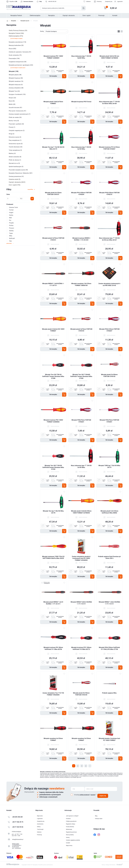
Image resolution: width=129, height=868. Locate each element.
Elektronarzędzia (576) (16, 36)
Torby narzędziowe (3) (15, 150)
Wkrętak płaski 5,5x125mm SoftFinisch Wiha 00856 (109, 512)
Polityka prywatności (71, 821)
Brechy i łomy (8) (14, 121)
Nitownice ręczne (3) (15, 137)
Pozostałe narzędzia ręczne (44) (18, 170)
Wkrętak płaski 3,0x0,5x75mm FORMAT (53, 103)
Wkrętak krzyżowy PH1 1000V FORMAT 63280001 (53, 57)
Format (11, 210)
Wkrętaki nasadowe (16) (16, 81)
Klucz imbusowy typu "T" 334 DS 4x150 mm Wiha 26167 (109, 239)
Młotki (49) (12, 104)
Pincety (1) (12, 127)
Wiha (11, 236)
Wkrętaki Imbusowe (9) (16, 85)
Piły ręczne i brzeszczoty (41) (17, 111)
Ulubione (39, 832)
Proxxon (12, 228)
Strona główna (7, 21)
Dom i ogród (86, 16)
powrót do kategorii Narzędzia (16, 38)
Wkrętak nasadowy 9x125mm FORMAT (81, 739)
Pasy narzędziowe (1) (15, 140)
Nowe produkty (70, 835)
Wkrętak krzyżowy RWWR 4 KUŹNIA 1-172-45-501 (81, 239)
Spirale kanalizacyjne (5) (16, 167)
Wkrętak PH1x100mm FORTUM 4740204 (81, 194)
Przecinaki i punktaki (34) (16, 124)
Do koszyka (53, 76)
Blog (96, 816)
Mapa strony (69, 845)
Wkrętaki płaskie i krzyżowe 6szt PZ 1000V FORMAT (109, 739)
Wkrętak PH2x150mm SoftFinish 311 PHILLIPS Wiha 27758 (109, 648)
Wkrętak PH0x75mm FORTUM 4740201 (81, 421)
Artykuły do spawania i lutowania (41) (20, 52)
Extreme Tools (13, 207)
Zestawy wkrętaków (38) (16, 88)
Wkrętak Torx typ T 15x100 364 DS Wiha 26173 (53, 148)
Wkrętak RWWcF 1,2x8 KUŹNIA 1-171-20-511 (53, 284)
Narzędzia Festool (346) (16, 33)
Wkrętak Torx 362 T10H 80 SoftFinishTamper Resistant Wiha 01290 (53, 467)
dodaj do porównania (55, 62)
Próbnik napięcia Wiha (109, 693)
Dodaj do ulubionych (92, 37)
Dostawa (68, 819)
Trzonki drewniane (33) (16, 147)
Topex (11, 233)
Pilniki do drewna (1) (15, 160)
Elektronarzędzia (35, 16)
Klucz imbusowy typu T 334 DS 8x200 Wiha (81, 57)
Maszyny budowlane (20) (16, 45)
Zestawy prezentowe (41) (16, 176)
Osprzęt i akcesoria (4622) (17, 182)
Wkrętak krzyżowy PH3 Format (81, 102)
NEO (10, 218)
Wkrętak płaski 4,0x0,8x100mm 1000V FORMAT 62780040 (81, 512)
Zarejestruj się (109, 1)
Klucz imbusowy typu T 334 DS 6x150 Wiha (81, 148)
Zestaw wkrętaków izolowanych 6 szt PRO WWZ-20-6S (109, 284)
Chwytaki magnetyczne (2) (17, 131)
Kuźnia (11, 215)
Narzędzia (51, 16)
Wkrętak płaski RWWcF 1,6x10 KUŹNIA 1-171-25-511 (53, 603)
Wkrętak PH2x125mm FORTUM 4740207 (109, 330)
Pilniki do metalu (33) (15, 117)
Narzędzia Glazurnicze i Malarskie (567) (21, 173)
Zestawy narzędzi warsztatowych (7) (20, 114)
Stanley (11, 231)
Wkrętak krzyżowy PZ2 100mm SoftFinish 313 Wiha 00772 (81, 648)
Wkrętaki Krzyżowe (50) (16, 78)
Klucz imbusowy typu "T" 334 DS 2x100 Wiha (81, 466)
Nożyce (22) (12, 98)
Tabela (119, 31)
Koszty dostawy (70, 827)
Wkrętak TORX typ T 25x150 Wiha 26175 (109, 466)
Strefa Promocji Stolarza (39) (18, 30)
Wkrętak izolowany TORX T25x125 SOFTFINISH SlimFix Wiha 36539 (53, 557)
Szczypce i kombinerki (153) (17, 94)
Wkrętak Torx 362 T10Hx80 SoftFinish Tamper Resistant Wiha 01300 (81, 376)
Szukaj (83, 8)
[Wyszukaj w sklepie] (61, 8)
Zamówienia (40, 824)
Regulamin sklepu (71, 824)
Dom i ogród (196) (15, 185)
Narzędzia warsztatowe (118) (17, 42)
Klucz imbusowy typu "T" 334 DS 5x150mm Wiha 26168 (109, 103)
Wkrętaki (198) (14, 71)
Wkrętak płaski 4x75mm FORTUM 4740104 (81, 330)
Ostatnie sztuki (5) (15, 179)
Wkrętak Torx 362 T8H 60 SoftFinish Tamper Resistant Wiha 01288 (53, 376)
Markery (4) (12, 153)
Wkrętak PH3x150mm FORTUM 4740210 (109, 194)
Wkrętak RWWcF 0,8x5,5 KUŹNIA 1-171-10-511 (81, 603)
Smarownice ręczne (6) (16, 144)
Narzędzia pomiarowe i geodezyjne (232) (21, 65)
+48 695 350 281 (52, 1)
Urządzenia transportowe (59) (18, 62)
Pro (10, 220)
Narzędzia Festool (16, 16)
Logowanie (120, 1)
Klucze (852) (12, 49)
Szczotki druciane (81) (15, 108)
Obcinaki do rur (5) (14, 163)
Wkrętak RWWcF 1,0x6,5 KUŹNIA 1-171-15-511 (109, 603)
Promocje (101, 16)
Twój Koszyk (40, 829)
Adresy (39, 827)
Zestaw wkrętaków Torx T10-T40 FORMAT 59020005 (53, 694)
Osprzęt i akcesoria (69, 16)
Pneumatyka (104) (14, 58)
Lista (122, 31)
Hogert (11, 213)
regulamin (93, 795)
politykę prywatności (85, 795)
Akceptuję (77, 795)
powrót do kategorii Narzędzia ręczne (18, 68)
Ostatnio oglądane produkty (73, 840)
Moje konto (40, 816)
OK (32, 199)
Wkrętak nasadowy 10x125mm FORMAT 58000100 (81, 284)
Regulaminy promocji (71, 832)
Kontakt (115, 16)
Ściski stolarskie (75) (15, 55)
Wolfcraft (12, 238)
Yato (10, 241)
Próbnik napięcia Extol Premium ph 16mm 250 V (109, 557)
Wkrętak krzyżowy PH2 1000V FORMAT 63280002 (53, 421)
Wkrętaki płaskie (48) (15, 75)
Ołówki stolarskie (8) (15, 157)
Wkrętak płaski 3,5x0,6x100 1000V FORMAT (53, 330)
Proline (11, 225)
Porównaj (99, 1)
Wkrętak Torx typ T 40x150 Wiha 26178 (53, 512)
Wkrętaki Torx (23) (14, 91)
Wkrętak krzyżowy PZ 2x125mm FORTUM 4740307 (109, 148)
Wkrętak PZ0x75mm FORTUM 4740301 (109, 421)
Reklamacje (69, 829)
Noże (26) (12, 101)
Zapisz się (103, 796)
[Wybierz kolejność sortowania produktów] (56, 31)
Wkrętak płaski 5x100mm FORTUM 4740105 (109, 375)
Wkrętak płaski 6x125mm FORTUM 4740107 (53, 194)
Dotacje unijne (99, 819)
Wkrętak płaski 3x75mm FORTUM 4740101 (53, 239)
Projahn (11, 223)
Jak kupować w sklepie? (72, 816)
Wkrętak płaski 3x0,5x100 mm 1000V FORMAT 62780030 (109, 57)
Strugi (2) (12, 134)
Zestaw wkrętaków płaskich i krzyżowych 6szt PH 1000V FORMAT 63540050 (81, 558)
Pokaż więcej (9, 243)
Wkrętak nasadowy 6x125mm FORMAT (53, 739)
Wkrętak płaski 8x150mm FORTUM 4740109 (81, 694)
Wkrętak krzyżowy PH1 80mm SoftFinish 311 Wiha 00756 (53, 648)
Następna (90, 766)
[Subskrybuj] (78, 789)
